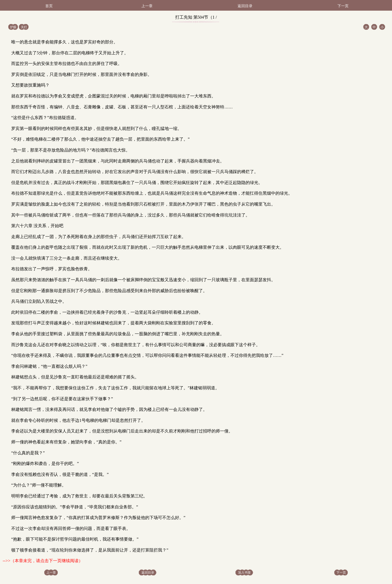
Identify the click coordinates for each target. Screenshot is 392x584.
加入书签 (244, 573)
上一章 (147, 6)
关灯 (24, 27)
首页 (49, 6)
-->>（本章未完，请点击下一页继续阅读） (43, 561)
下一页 (343, 6)
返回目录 (245, 6)
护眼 (13, 27)
